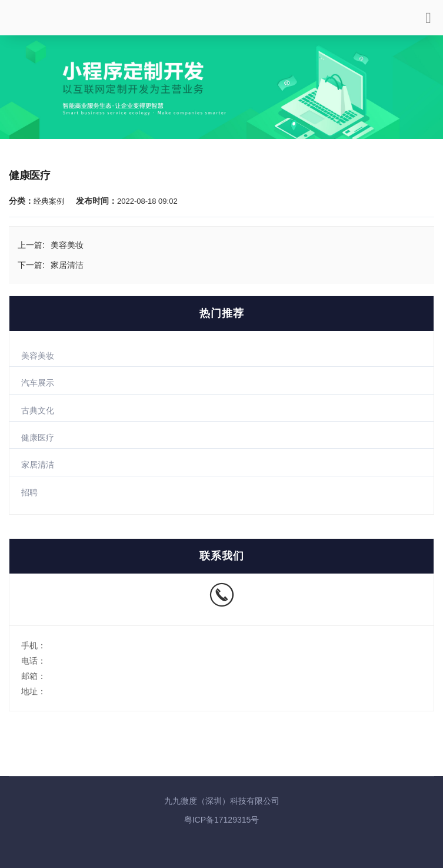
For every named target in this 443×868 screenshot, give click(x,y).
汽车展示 (38, 383)
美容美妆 (38, 356)
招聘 (29, 492)
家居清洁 (38, 465)
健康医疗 (38, 438)
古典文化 (38, 410)
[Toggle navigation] (428, 22)
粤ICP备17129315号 (222, 820)
